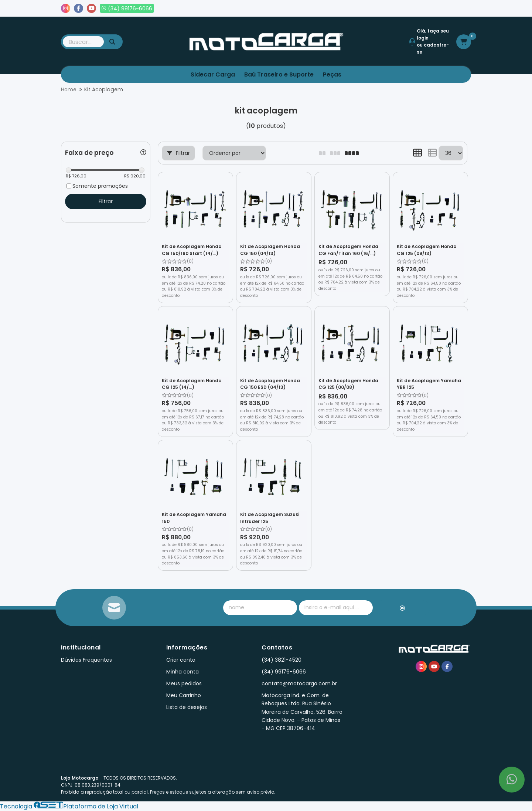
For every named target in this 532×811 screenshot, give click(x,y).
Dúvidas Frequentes (86, 660)
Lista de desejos (446, 9)
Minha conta (183, 672)
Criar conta (181, 660)
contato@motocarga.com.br (299, 683)
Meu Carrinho (184, 695)
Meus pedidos (395, 9)
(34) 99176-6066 (284, 672)
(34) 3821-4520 (282, 660)
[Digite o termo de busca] (83, 42)
